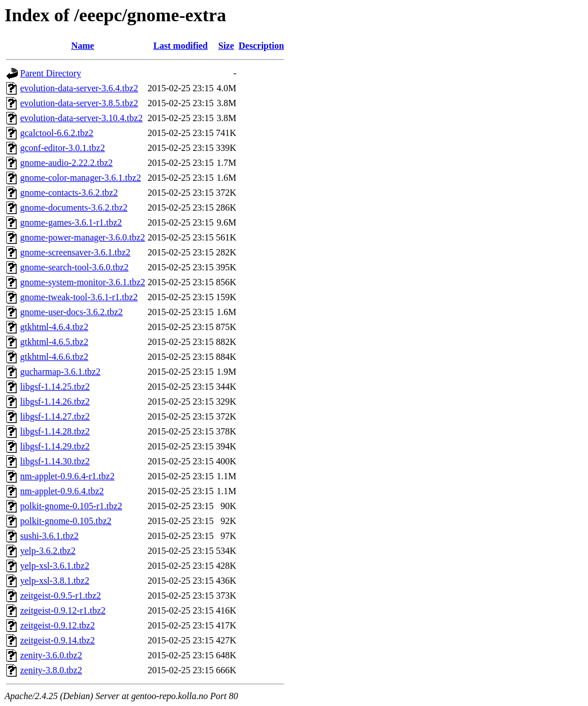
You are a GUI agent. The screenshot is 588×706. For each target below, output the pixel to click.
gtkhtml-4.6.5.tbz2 (54, 342)
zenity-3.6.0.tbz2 (51, 655)
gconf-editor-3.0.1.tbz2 (63, 148)
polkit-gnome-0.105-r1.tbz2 (71, 506)
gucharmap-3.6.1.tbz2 (60, 372)
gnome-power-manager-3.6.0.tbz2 (83, 237)
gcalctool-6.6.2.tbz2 (57, 133)
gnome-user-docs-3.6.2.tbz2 (71, 312)
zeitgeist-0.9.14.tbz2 (57, 640)
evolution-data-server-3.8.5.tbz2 (79, 103)
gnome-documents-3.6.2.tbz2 (74, 207)
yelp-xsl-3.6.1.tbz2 (55, 566)
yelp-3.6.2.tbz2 (48, 551)
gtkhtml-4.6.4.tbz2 (54, 327)
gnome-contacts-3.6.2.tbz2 (69, 193)
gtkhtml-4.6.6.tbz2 (54, 357)
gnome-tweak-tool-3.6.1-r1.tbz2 (79, 297)
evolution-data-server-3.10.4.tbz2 (81, 118)
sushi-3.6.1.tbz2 (49, 536)
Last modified (181, 46)
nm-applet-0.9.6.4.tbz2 (62, 491)
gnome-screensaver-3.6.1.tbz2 (75, 252)
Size (226, 46)
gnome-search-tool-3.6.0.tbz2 (74, 267)
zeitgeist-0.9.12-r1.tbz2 (63, 610)
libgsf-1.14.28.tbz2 (55, 431)
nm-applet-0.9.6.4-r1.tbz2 (67, 476)
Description (262, 46)
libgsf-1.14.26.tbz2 (55, 402)
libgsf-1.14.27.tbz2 (55, 416)
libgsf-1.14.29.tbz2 (55, 446)
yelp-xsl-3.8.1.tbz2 (55, 581)
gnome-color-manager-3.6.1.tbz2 (80, 178)
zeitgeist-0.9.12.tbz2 (57, 625)
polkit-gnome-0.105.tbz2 (66, 521)
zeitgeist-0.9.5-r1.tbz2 (61, 596)
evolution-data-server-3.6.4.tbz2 (79, 88)
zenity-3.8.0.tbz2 (51, 670)
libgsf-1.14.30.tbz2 (55, 461)
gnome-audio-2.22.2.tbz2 (66, 163)
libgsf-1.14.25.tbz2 (55, 387)
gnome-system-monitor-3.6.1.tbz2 (83, 282)
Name (83, 46)
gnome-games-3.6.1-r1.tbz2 (71, 222)
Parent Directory (51, 73)
